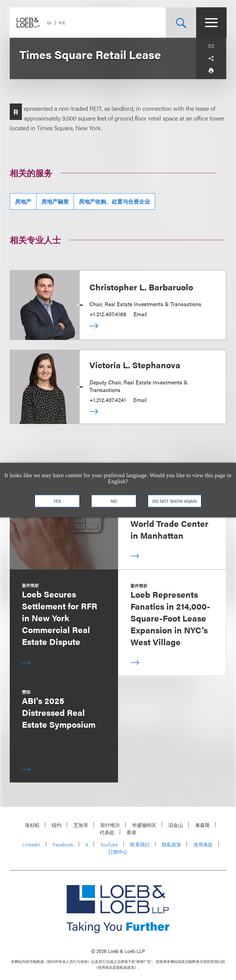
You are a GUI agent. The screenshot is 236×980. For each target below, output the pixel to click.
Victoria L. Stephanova (135, 365)
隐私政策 (172, 844)
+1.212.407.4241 (108, 400)
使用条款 (203, 844)
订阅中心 (118, 852)
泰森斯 (203, 825)
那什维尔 (110, 825)
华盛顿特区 (144, 825)
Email (140, 314)
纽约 (57, 825)
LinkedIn (31, 844)
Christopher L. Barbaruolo (141, 287)
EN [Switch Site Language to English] (50, 23)
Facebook (63, 844)
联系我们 (140, 844)
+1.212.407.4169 (108, 314)
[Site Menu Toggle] (211, 23)
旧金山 (176, 825)
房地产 (23, 201)
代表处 (107, 832)
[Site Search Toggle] (181, 23)
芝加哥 (81, 825)
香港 (131, 832)
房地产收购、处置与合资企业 (114, 201)
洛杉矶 (32, 825)
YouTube (109, 844)
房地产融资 (55, 201)
